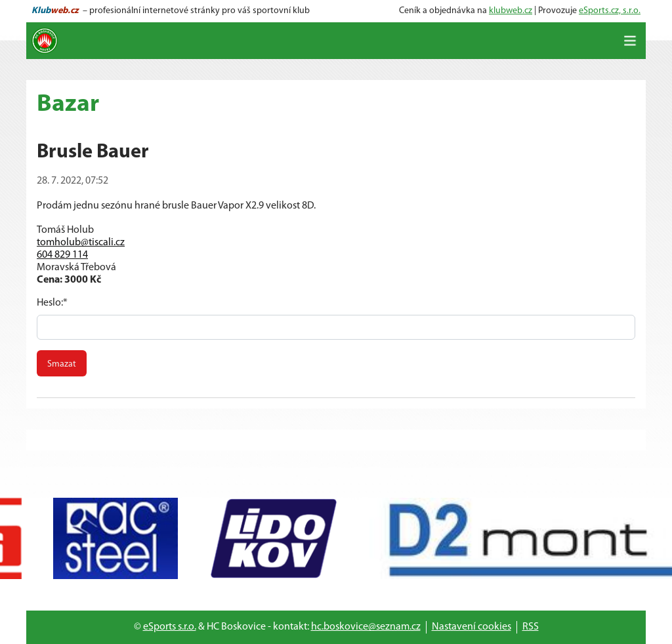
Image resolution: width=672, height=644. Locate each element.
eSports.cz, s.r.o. (610, 11)
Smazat (62, 364)
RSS (531, 627)
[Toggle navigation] (630, 41)
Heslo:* (52, 303)
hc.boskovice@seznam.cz (366, 627)
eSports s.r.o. (170, 627)
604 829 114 (62, 255)
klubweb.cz (511, 11)
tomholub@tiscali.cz (81, 243)
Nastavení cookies (472, 627)
